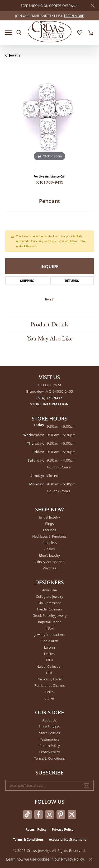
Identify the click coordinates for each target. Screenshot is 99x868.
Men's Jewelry (49, 555)
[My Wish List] (80, 33)
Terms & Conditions (49, 758)
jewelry (15, 55)
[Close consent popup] (91, 860)
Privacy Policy (49, 752)
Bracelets (49, 543)
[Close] (93, 6)
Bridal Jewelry (49, 517)
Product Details (49, 325)
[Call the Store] (49, 398)
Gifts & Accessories (50, 562)
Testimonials (49, 739)
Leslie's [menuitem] (49, 654)
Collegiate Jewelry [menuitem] (49, 596)
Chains (50, 549)
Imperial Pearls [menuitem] (49, 622)
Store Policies (49, 733)
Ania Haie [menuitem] (50, 590)
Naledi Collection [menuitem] (49, 666)
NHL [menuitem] (50, 673)
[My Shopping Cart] (91, 33)
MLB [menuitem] (49, 660)
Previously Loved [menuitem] (50, 679)
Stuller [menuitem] (50, 698)
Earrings (49, 530)
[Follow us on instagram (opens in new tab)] (50, 814)
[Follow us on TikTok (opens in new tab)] (27, 814)
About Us (49, 720)
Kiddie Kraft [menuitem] (50, 641)
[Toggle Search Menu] (19, 33)
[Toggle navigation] (8, 33)
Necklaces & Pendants (49, 536)
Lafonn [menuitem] (49, 647)
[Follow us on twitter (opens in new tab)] (72, 814)
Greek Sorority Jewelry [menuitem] (49, 615)
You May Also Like (50, 339)
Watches (50, 568)
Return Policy (49, 746)
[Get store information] (50, 404)
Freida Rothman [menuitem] (50, 609)
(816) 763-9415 (49, 182)
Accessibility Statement (67, 840)
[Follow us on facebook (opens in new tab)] (39, 814)
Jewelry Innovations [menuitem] (49, 635)
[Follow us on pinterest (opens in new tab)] (61, 814)
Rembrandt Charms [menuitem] (49, 685)
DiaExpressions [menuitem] (49, 603)
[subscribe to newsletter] (87, 785)
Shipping (27, 280)
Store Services (49, 727)
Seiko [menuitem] (49, 692)
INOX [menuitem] (49, 628)
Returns (72, 280)
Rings (49, 524)
